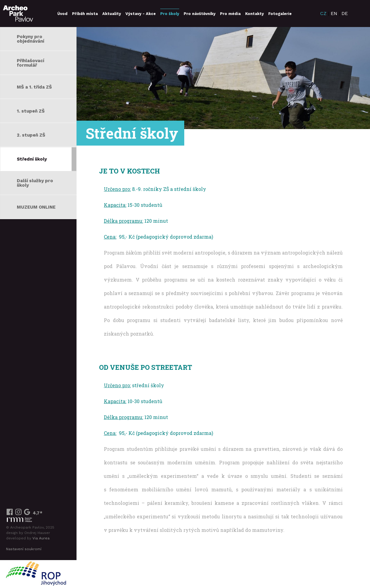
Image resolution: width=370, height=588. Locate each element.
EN (334, 13)
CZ (323, 13)
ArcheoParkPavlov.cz (18, 14)
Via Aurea (41, 538)
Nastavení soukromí (24, 549)
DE (345, 13)
